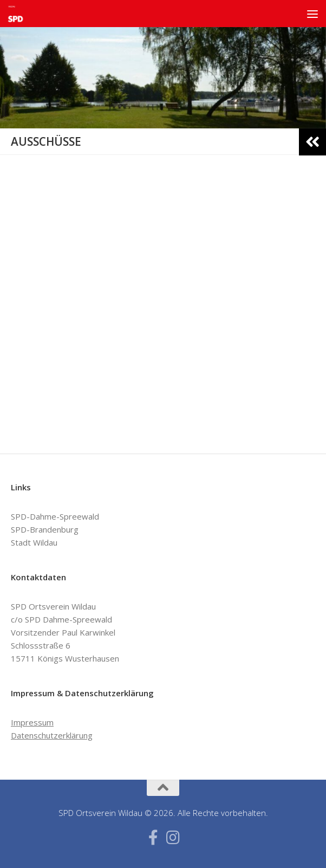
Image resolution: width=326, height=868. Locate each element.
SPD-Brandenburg (45, 529)
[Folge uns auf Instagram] (173, 838)
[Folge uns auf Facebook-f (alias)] (153, 838)
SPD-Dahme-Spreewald (55, 516)
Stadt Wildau (34, 542)
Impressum (32, 722)
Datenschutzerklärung (52, 735)
